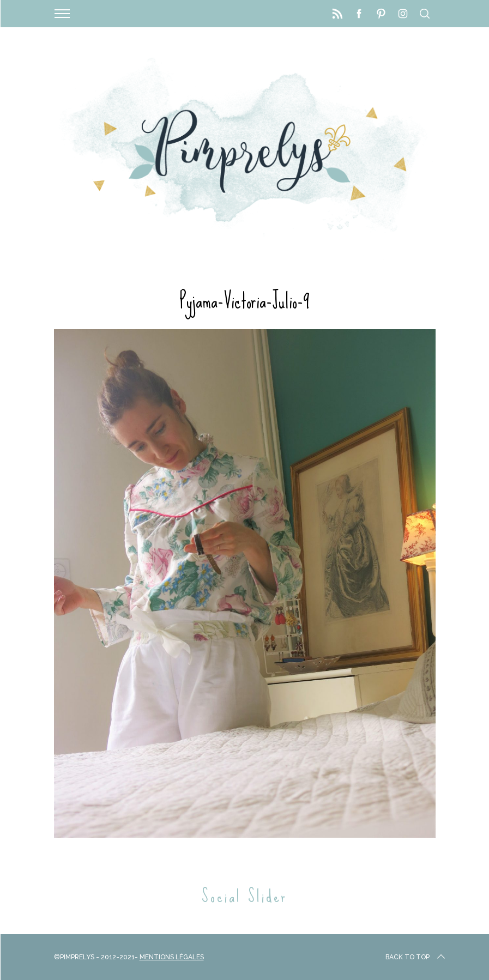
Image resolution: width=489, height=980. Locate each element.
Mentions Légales (172, 957)
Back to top (416, 957)
